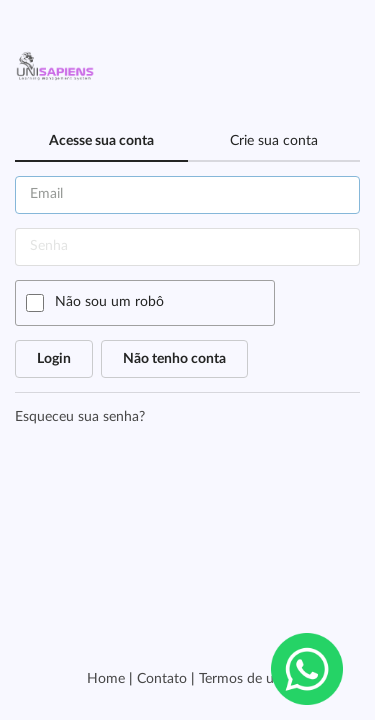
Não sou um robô (109, 302)
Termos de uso (243, 679)
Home (106, 679)
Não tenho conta (174, 359)
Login (54, 359)
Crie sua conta (274, 141)
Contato (162, 679)
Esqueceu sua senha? (80, 417)
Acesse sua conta (101, 141)
